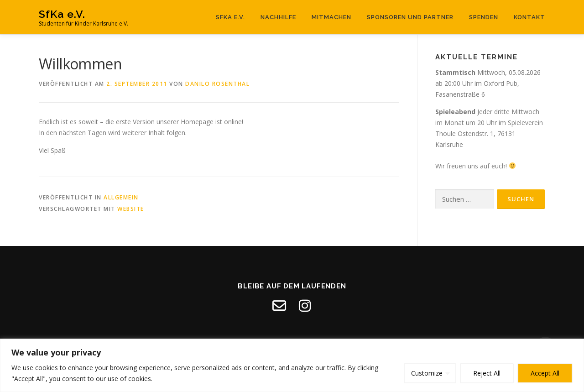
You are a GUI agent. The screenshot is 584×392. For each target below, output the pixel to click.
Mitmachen (331, 17)
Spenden (484, 17)
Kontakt (529, 17)
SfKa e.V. (62, 14)
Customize (427, 373)
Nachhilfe (278, 17)
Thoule (446, 133)
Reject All (487, 373)
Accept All (545, 373)
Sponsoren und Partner (410, 17)
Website (131, 209)
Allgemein (121, 197)
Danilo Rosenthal (217, 84)
